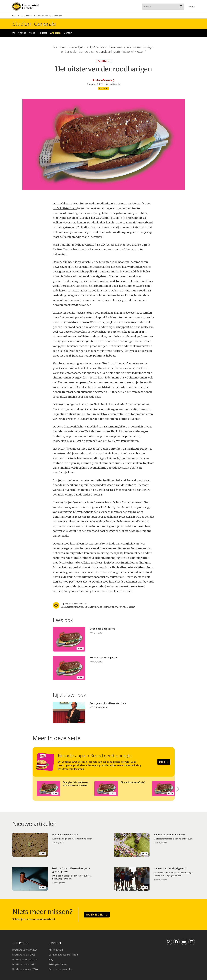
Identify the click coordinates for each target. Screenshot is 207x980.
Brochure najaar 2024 (24, 964)
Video (32, 33)
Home (14, 33)
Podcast (43, 33)
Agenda (22, 33)
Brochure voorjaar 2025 (25, 959)
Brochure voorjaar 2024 (25, 969)
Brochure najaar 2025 (24, 955)
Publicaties (21, 943)
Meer (162, 762)
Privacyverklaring (58, 964)
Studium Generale (34, 24)
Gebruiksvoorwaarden (61, 969)
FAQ (51, 959)
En (192, 6)
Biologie (104, 88)
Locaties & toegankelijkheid (63, 955)
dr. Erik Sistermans (65, 208)
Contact (68, 33)
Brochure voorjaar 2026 (25, 950)
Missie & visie (56, 950)
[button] (178, 789)
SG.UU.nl (16, 16)
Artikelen (28, 16)
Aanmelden (95, 914)
